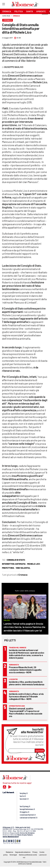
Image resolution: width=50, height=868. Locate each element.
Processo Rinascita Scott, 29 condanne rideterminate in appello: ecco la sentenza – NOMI (25, 670)
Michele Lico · (34, 564)
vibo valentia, (23, 568)
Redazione (9, 852)
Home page (6, 16)
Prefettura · (9, 568)
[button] (45, 17)
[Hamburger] (4, 5)
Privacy (35, 852)
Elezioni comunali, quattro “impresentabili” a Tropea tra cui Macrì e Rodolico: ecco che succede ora (26, 712)
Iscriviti (40, 751)
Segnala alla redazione (23, 852)
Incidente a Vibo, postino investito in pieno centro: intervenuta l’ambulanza (27, 683)
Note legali (13, 855)
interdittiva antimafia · (14, 564)
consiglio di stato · (16, 560)
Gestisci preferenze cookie (28, 855)
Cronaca (16, 16)
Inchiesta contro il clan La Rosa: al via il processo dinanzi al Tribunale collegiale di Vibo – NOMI (26, 696)
